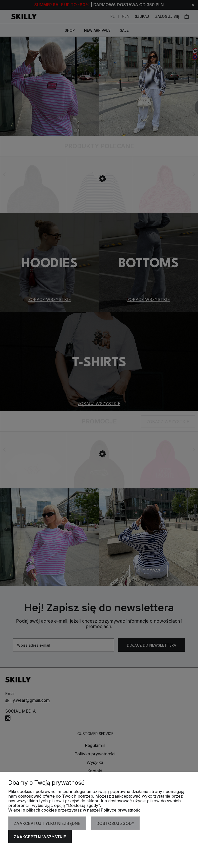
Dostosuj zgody (115, 823)
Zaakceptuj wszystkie (40, 837)
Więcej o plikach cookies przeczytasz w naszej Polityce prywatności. (75, 810)
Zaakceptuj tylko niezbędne (47, 823)
